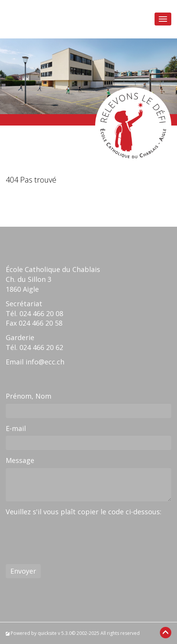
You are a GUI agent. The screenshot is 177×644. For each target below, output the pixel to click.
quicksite (47, 633)
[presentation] (64, 534)
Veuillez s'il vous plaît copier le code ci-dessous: (84, 512)
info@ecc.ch (45, 362)
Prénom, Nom (29, 396)
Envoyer (23, 571)
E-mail (16, 428)
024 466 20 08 (41, 313)
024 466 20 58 (41, 323)
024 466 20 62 (41, 347)
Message (20, 460)
